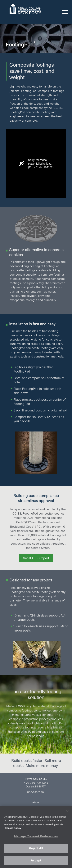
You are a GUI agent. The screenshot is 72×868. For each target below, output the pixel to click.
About (36, 802)
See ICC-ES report (36, 558)
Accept (36, 860)
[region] (36, 837)
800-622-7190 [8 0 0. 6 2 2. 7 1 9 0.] (36, 792)
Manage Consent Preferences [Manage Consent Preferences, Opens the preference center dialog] (36, 836)
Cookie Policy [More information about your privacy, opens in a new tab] (13, 828)
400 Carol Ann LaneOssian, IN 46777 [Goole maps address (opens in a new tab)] (36, 785)
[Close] (67, 811)
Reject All (36, 848)
